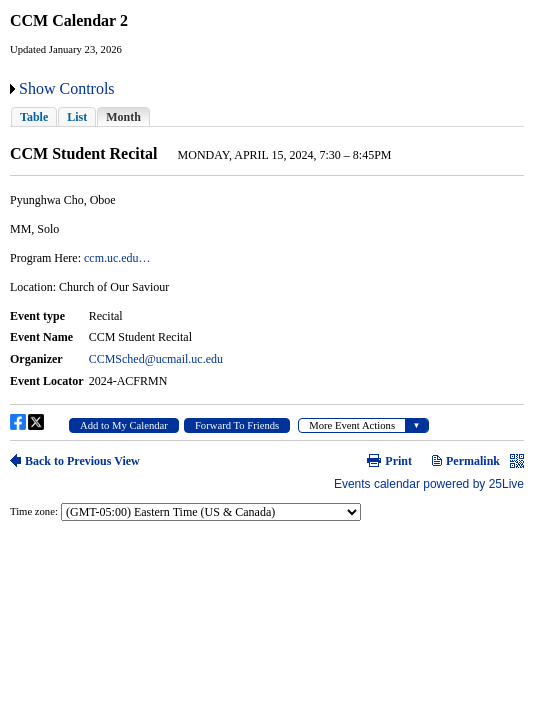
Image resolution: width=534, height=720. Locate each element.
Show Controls (67, 88)
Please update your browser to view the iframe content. (267, 116)
